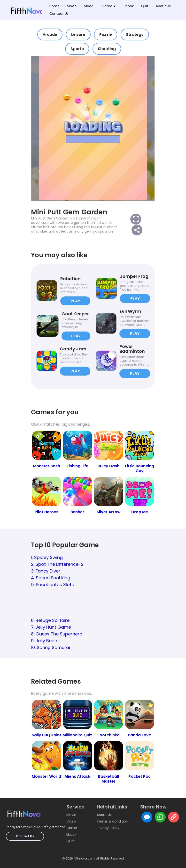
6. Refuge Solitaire (50, 620)
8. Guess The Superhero (57, 634)
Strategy (135, 34)
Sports (77, 49)
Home (54, 6)
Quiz (145, 6)
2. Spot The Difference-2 (57, 564)
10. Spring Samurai (50, 647)
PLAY (75, 301)
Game (72, 828)
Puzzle (106, 34)
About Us (163, 6)
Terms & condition (112, 821)
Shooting (107, 49)
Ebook (129, 6)
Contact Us (59, 14)
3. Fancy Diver (46, 571)
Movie (72, 6)
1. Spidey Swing (47, 557)
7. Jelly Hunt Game (51, 627)
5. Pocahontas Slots (52, 585)
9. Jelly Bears (45, 641)
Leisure (78, 34)
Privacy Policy (108, 828)
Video (89, 6)
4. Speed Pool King (51, 578)
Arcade (50, 34)
